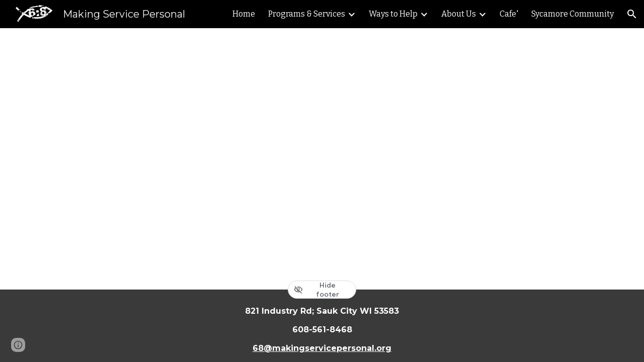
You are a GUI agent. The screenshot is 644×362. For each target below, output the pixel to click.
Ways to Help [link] (393, 14)
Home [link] (244, 14)
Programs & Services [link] (307, 14)
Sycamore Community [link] (573, 14)
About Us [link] (459, 14)
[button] (632, 14)
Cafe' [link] (509, 14)
